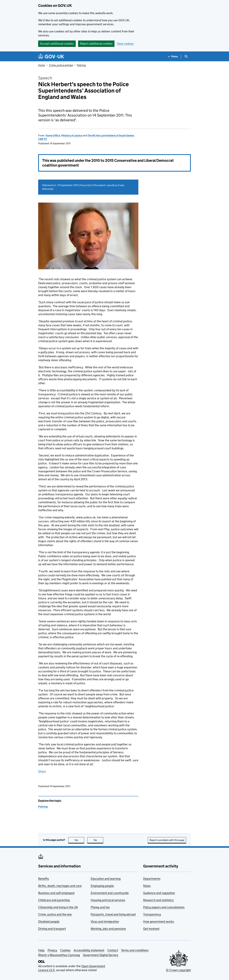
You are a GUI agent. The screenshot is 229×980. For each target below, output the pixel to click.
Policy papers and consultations (164, 907)
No (99, 840)
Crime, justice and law (61, 65)
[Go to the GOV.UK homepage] (51, 56)
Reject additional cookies (96, 44)
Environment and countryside (110, 893)
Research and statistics (158, 900)
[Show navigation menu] (173, 56)
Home (42, 65)
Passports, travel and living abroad (113, 914)
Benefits (44, 879)
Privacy (52, 950)
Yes (79, 840)
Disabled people (49, 921)
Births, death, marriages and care (60, 886)
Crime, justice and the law (55, 914)
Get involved (151, 929)
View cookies (125, 44)
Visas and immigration (105, 921)
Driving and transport (52, 929)
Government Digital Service (101, 955)
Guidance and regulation (159, 893)
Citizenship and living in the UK (58, 907)
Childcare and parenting (54, 900)
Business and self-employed (56, 893)
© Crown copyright (178, 970)
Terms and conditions (135, 950)
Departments (152, 879)
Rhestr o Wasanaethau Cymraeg (59, 955)
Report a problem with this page (167, 840)
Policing (81, 65)
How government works (159, 921)
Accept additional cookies (57, 44)
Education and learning (106, 879)
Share (42, 771)
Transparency (152, 914)
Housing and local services (108, 900)
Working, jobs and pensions (108, 929)
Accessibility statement (89, 950)
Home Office (53, 135)
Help (41, 950)
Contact (113, 950)
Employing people (102, 886)
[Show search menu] (186, 56)
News (147, 886)
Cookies (65, 950)
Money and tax (100, 907)
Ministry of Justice (72, 135)
